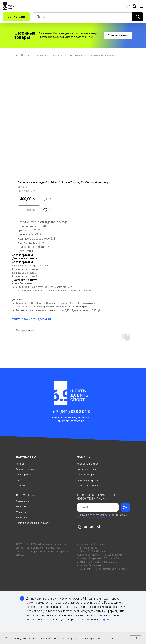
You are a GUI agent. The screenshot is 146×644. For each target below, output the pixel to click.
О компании (22, 501)
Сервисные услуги (26, 469)
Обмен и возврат (86, 475)
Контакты (21, 507)
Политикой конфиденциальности (94, 517)
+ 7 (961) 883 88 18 (71, 412)
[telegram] (98, 527)
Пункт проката (23, 475)
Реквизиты (22, 518)
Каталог (20, 464)
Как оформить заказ (88, 464)
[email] (85, 527)
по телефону (83, 619)
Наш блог (21, 480)
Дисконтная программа (89, 486)
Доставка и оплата (86, 469)
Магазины (21, 512)
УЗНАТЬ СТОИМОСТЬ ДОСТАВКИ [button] (31, 319)
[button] (128, 6)
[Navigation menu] (141, 6)
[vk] (92, 527)
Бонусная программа (88, 480)
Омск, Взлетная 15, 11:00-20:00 (71, 418)
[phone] (79, 527)
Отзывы (20, 486)
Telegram (104, 619)
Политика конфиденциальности (33, 523)
